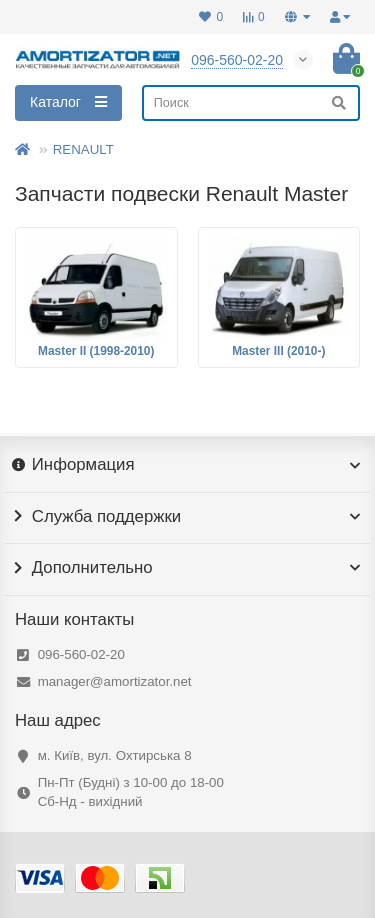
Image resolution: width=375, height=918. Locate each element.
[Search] (251, 103)
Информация (187, 465)
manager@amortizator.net (115, 681)
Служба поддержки (187, 517)
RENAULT (83, 149)
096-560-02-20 (81, 654)
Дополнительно (187, 568)
